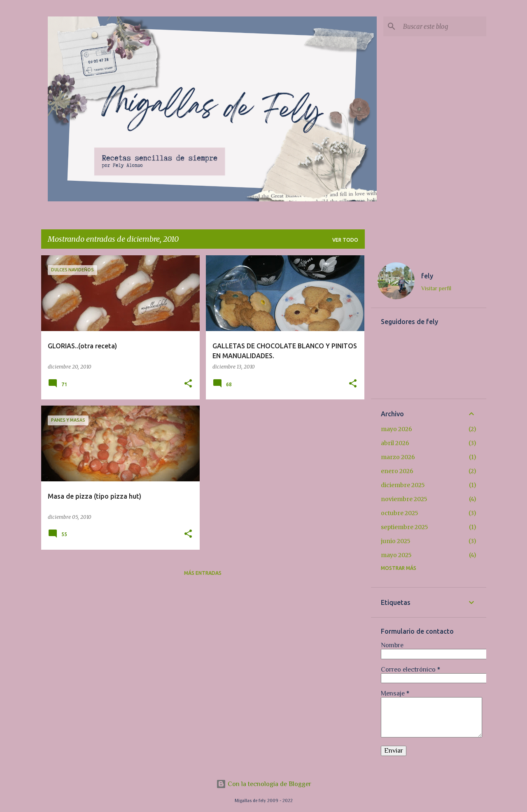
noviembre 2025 (404, 499)
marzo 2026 (398, 457)
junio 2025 (396, 541)
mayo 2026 (396, 429)
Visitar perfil (436, 288)
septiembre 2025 (405, 527)
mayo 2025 (396, 555)
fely (427, 276)
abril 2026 (395, 443)
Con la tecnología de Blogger (264, 784)
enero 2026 (397, 471)
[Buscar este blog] (443, 26)
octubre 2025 (400, 513)
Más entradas (203, 573)
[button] (188, 384)
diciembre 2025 (403, 485)
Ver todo (345, 240)
